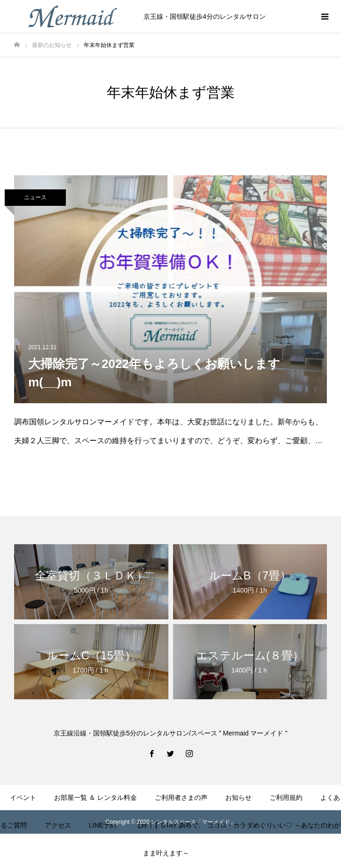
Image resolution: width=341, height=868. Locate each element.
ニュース (35, 197)
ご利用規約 (286, 798)
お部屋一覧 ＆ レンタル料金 (95, 798)
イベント (23, 798)
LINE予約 (103, 825)
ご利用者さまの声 (181, 798)
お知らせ (238, 798)
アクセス (58, 825)
